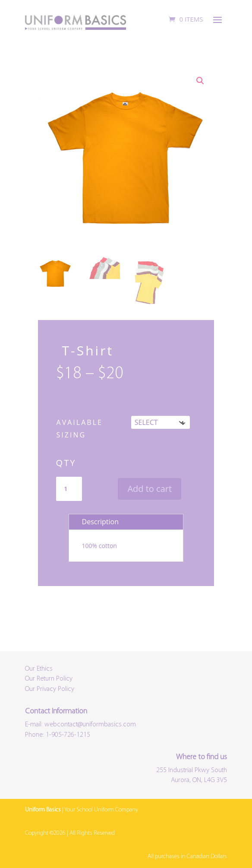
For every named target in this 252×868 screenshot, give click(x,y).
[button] (200, 81)
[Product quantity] (69, 489)
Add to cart (150, 489)
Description (100, 522)
